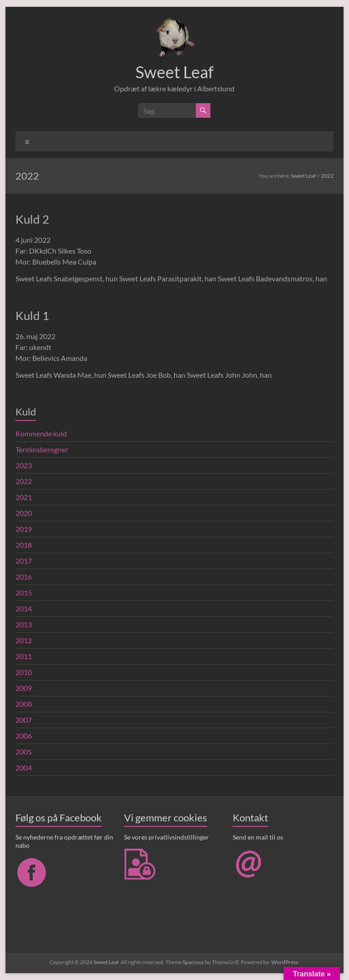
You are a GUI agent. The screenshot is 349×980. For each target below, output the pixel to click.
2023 (24, 465)
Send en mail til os (258, 837)
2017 (24, 561)
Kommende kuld (41, 433)
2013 (24, 624)
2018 (24, 545)
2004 (24, 767)
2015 (24, 592)
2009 (24, 688)
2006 (24, 736)
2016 (24, 577)
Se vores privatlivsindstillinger (167, 837)
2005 (24, 752)
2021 (24, 497)
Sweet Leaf (174, 72)
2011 (24, 656)
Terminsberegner (42, 449)
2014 (24, 608)
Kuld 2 (32, 219)
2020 (24, 513)
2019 (24, 529)
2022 (24, 481)
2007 (24, 720)
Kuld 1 (32, 315)
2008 (24, 704)
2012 (24, 640)
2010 (24, 672)
